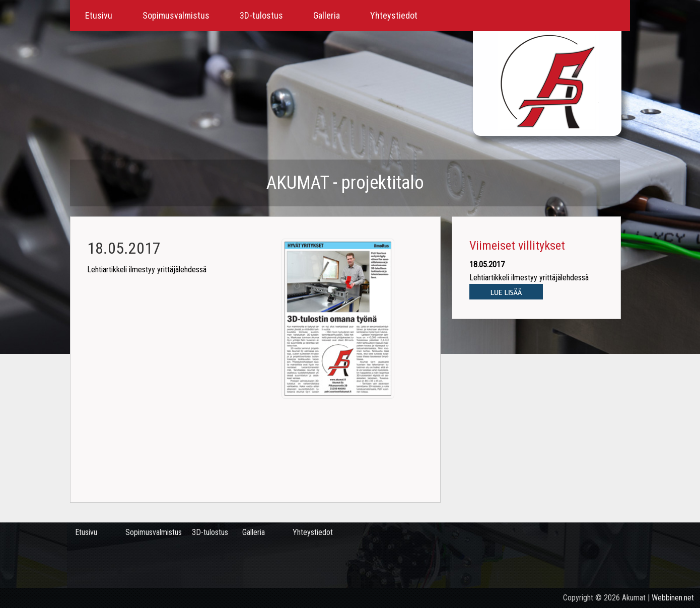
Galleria (327, 15)
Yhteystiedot (394, 15)
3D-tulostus (261, 15)
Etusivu (99, 15)
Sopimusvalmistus (176, 15)
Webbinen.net (673, 598)
